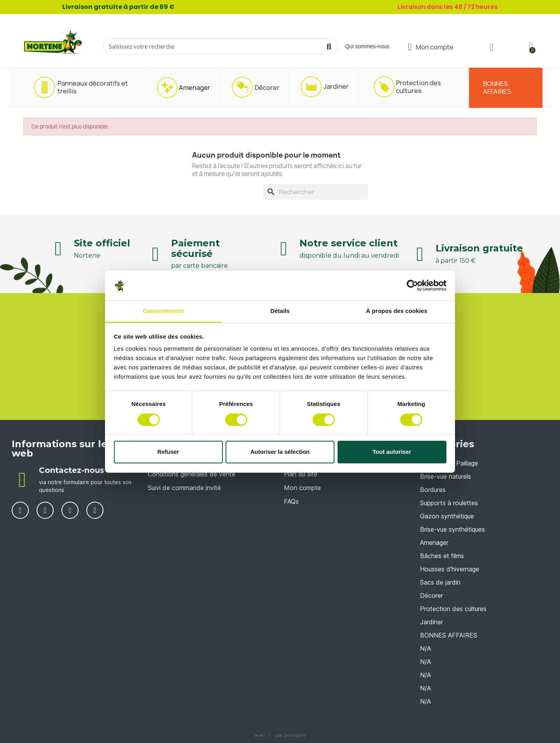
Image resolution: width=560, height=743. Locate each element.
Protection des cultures (453, 609)
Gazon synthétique (447, 516)
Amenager (434, 543)
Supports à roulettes (449, 503)
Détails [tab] (280, 311)
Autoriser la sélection (280, 452)
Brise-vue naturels (445, 476)
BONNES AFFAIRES (449, 635)
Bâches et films (442, 556)
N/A (425, 648)
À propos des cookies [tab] (397, 311)
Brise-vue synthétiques (452, 529)
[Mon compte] (431, 47)
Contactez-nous (72, 470)
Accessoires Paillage (449, 463)
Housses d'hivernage (450, 569)
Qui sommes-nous (367, 46)
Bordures (433, 490)
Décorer (431, 595)
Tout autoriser (392, 452)
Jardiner (431, 622)
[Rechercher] (316, 192)
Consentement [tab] (163, 311)
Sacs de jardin (440, 582)
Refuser (168, 452)
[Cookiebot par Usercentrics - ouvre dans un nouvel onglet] (412, 285)
